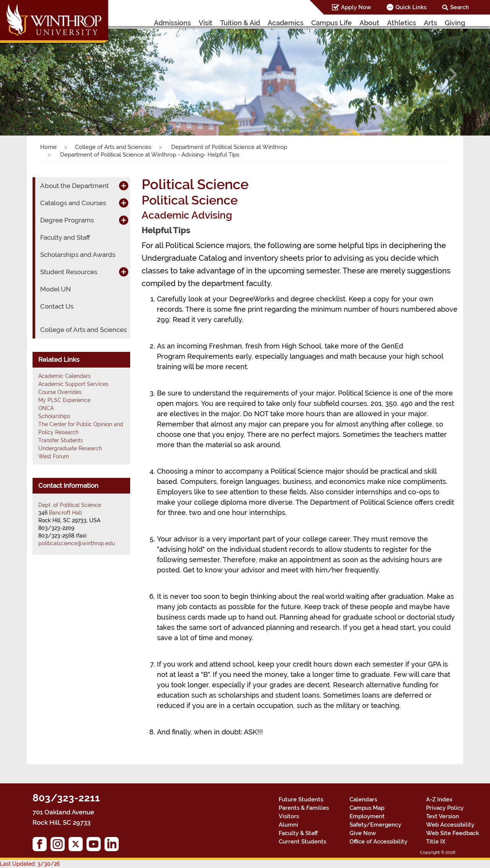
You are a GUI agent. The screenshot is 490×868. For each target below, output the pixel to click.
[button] (37, 74)
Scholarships (54, 416)
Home (48, 147)
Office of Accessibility (378, 842)
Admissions (172, 23)
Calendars (363, 799)
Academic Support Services (73, 384)
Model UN (56, 289)
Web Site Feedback (452, 833)
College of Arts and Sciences (113, 147)
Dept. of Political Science (70, 505)
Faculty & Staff (298, 833)
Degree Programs (67, 220)
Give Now (363, 833)
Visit (206, 23)
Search (460, 7)
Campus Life (332, 23)
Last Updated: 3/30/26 (30, 864)
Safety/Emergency (375, 825)
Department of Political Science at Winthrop (228, 147)
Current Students (302, 842)
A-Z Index (439, 799)
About (369, 23)
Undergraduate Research (70, 448)
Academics (286, 23)
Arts (430, 23)
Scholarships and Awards (78, 255)
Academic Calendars (65, 376)
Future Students (301, 799)
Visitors (289, 816)
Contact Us (57, 306)
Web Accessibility (450, 825)
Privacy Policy (445, 808)
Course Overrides (60, 392)
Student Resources (69, 272)
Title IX (436, 842)
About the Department (74, 186)
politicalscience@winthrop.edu (77, 543)
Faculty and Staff (65, 237)
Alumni (288, 825)
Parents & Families (304, 808)
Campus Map (367, 808)
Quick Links (411, 7)
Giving (455, 23)
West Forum (54, 456)
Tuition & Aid (240, 23)
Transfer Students (61, 440)
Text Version (443, 816)
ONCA (46, 408)
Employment (367, 816)
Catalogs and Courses (73, 203)
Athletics (402, 23)
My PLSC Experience (64, 400)
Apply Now (356, 7)
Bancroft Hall (65, 513)
